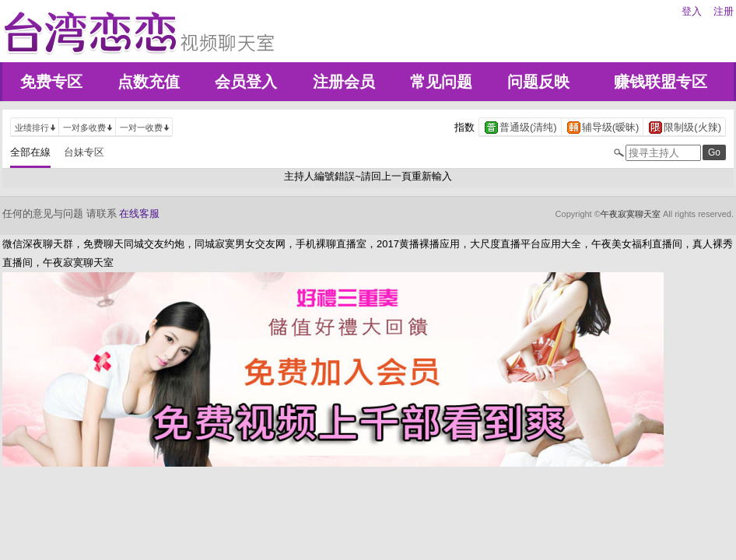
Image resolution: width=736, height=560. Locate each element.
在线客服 (139, 213)
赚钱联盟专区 (661, 82)
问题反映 (538, 82)
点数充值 (149, 82)
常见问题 (441, 82)
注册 (724, 11)
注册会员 (344, 82)
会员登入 (246, 82)
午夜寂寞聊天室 (631, 214)
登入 (692, 11)
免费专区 (51, 82)
